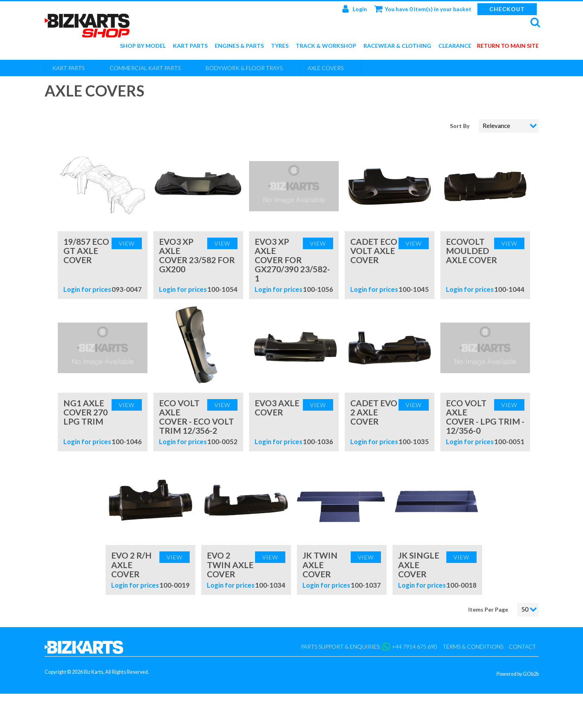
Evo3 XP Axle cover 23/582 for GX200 (197, 255)
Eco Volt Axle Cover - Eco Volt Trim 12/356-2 (196, 417)
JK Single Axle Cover (419, 564)
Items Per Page (488, 609)
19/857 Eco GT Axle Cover (86, 251)
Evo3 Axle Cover (277, 407)
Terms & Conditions (473, 646)
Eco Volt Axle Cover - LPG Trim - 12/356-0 (485, 417)
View (127, 243)
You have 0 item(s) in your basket (423, 9)
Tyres (280, 46)
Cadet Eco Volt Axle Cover (374, 251)
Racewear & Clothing (397, 46)
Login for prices (87, 289)
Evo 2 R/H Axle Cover (131, 564)
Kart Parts (190, 46)
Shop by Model (143, 46)
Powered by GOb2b (518, 674)
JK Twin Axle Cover (320, 564)
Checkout (507, 9)
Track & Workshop (326, 46)
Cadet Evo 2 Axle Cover (374, 412)
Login (355, 9)
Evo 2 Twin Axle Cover (230, 564)
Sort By (460, 126)
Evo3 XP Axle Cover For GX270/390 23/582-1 (292, 260)
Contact (522, 646)
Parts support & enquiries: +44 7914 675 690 (369, 647)
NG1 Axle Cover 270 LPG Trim (85, 412)
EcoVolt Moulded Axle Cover (471, 251)
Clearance (455, 46)
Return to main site (508, 46)
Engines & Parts (239, 46)
